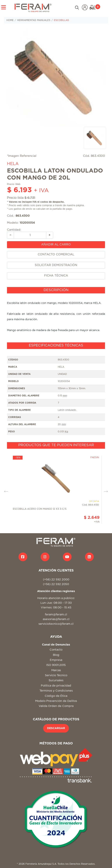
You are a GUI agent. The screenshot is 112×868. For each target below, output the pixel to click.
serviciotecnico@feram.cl (56, 624)
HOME (10, 20)
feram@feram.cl (56, 615)
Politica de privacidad (56, 686)
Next (104, 490)
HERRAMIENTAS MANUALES (34, 20)
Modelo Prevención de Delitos (56, 701)
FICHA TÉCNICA (56, 276)
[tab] (56, 290)
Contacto (56, 650)
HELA (13, 164)
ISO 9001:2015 (56, 665)
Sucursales (56, 680)
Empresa (56, 660)
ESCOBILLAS (61, 20)
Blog (56, 655)
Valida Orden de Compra (56, 706)
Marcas (56, 670)
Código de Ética (56, 696)
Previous (5, 490)
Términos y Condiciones (56, 691)
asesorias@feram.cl (56, 619)
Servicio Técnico (56, 675)
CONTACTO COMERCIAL (56, 254)
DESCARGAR (56, 728)
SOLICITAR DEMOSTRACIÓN (56, 265)
